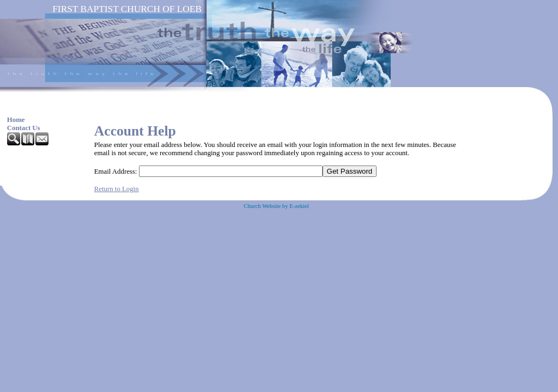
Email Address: (116, 171)
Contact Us (24, 128)
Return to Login (117, 189)
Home (16, 120)
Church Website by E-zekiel (276, 206)
